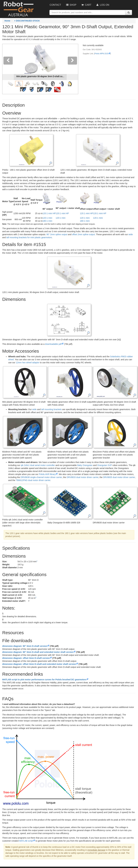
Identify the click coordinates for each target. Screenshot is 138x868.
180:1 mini (47, 221)
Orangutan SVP (105, 465)
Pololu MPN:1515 (102, 54)
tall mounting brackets (51, 409)
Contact (55, 5)
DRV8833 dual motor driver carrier (83, 477)
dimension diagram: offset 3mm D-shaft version (26, 658)
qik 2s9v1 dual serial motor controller (38, 465)
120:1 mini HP (49, 213)
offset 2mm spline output (83, 234)
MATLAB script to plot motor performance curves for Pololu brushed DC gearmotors (44, 680)
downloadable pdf (53, 344)
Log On (103, 5)
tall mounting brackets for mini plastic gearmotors (29, 237)
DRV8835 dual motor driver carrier (119, 477)
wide (131, 234)
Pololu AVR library (47, 474)
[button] (8, 69)
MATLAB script (26, 841)
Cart (86, 5)
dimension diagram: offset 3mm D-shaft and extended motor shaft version (39, 664)
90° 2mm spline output (57, 234)
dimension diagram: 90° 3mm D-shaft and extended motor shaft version (38, 652)
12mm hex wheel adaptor (28, 363)
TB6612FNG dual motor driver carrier (33, 480)
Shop (71, 5)
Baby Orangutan (85, 465)
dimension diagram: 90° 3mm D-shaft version (25, 646)
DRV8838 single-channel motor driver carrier (41, 477)
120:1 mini (47, 218)
